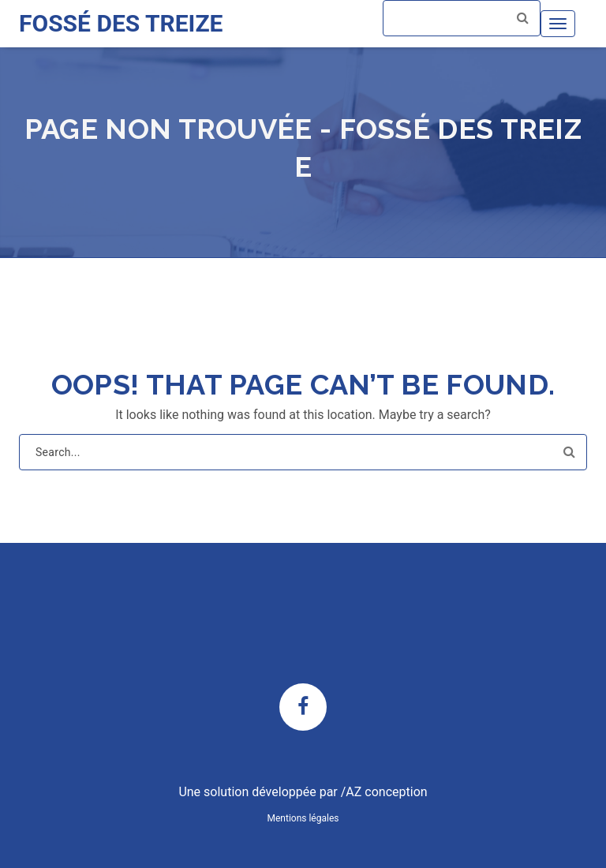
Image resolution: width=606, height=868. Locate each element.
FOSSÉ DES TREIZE (121, 23)
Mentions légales (303, 818)
